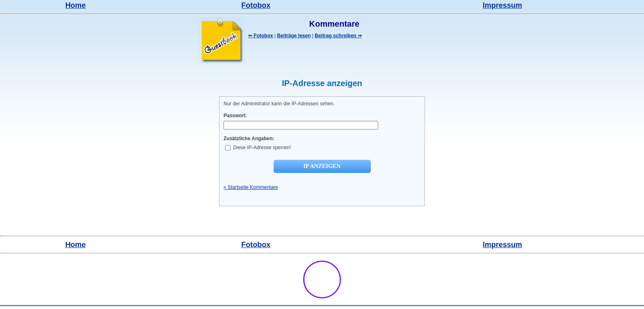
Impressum (502, 5)
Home (75, 5)
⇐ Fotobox (261, 36)
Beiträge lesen (294, 36)
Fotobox (256, 5)
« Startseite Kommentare (251, 187)
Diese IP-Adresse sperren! (258, 148)
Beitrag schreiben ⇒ (338, 36)
